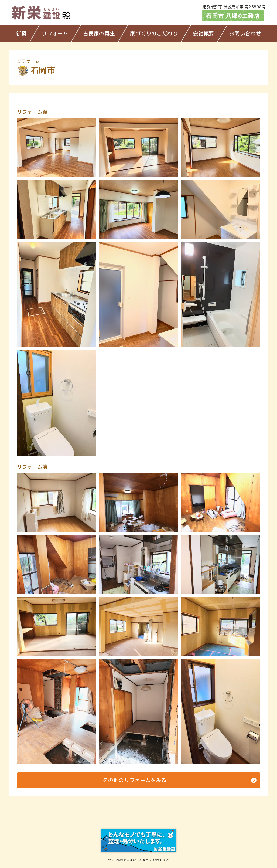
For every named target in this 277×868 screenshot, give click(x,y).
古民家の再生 (99, 33)
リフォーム (55, 33)
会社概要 (204, 33)
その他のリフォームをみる (135, 780)
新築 (21, 33)
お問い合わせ (245, 33)
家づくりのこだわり (154, 33)
